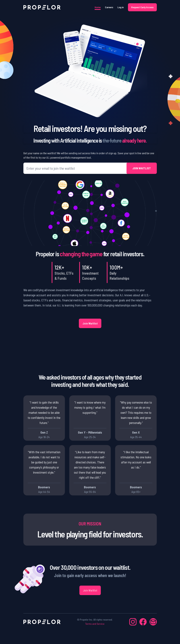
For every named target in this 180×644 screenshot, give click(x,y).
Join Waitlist (90, 323)
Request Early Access (142, 7)
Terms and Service (95, 624)
